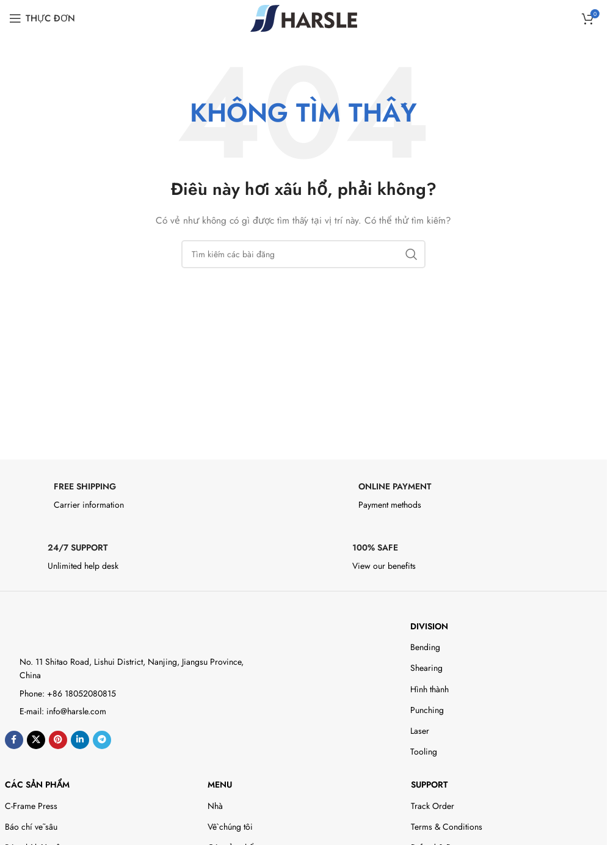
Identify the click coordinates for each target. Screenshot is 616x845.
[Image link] (58, 628)
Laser (420, 731)
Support (429, 785)
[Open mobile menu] (42, 18)
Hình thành (429, 689)
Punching (427, 710)
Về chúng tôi (230, 827)
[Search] (303, 254)
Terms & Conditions (447, 827)
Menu (220, 785)
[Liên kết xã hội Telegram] (102, 740)
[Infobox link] (151, 499)
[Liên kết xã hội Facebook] (14, 740)
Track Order (433, 806)
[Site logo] (304, 17)
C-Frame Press (31, 806)
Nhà (215, 806)
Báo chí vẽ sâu (31, 827)
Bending (425, 647)
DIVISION (429, 626)
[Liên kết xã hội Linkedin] (80, 740)
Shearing (426, 668)
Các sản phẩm (37, 785)
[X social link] (36, 740)
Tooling (424, 752)
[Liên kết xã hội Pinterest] (58, 740)
